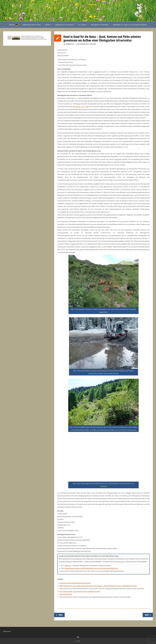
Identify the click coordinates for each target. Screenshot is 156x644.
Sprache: (13, 25)
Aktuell (48, 25)
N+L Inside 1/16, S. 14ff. (81, 107)
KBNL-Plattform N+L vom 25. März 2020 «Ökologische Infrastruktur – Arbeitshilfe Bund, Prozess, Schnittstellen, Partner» (98, 586)
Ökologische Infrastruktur (100, 25)
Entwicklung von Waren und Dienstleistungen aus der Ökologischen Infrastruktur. (91, 568)
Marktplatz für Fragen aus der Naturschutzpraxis (130, 25)
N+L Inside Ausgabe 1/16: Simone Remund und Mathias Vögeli (80, 591)
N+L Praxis (82, 25)
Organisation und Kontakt (64, 25)
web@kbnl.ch (70, 44)
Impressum (7, 631)
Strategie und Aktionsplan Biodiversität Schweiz (75, 583)
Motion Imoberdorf (66, 594)
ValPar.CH (68, 565)
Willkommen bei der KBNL (32, 25)
